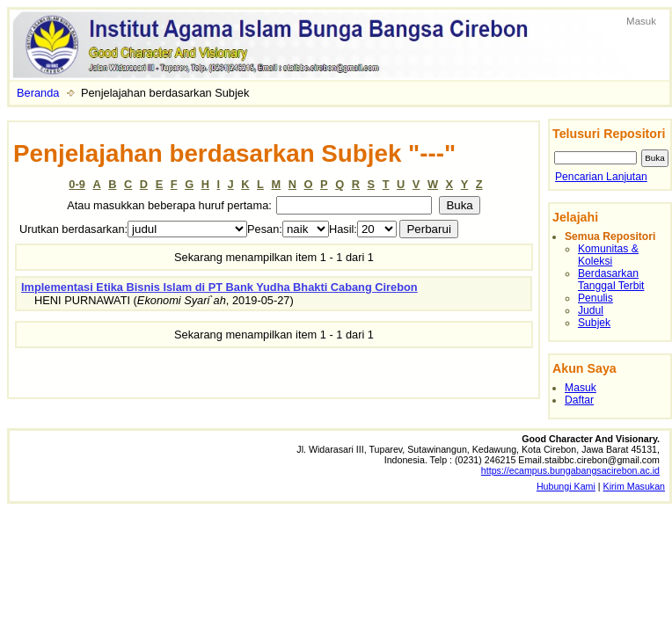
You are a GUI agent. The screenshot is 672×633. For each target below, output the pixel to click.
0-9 (77, 184)
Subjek (594, 323)
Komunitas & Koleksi (608, 255)
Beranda (38, 93)
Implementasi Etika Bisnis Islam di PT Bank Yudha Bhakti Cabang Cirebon (219, 287)
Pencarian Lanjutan (601, 177)
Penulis (595, 298)
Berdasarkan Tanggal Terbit (611, 280)
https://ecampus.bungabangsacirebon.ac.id (570, 470)
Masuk (641, 21)
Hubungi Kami (566, 486)
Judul (591, 310)
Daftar (579, 400)
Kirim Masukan (634, 486)
